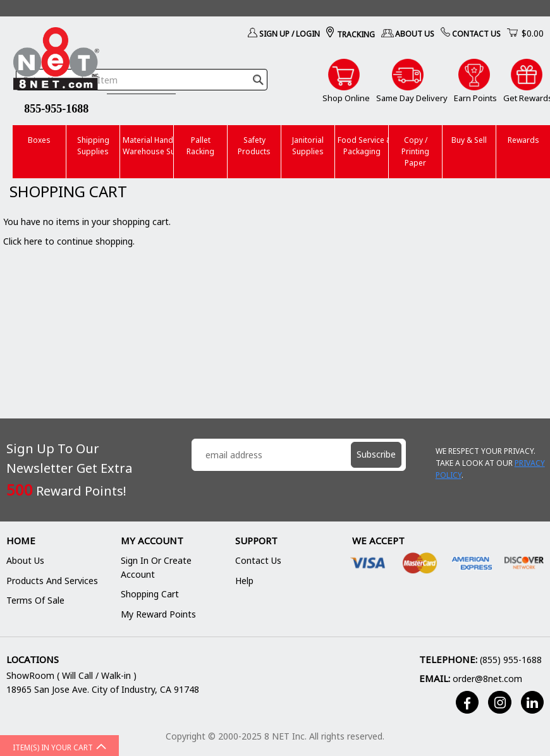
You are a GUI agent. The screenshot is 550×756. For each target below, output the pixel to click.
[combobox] (142, 80)
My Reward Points (158, 614)
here (33, 241)
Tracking (356, 34)
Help (244, 581)
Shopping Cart (150, 594)
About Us (415, 34)
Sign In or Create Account (156, 567)
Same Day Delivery (412, 98)
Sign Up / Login (290, 34)
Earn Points (475, 98)
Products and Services (52, 581)
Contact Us (476, 34)
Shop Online (346, 98)
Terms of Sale (35, 600)
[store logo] (56, 61)
